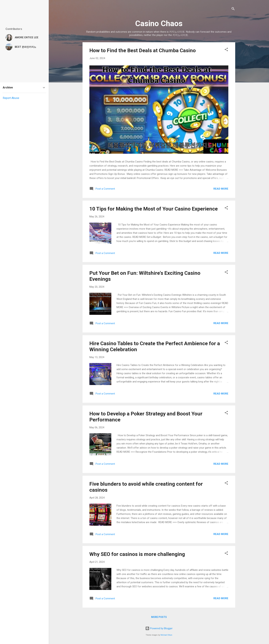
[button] (226, 50)
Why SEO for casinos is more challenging (137, 554)
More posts (159, 617)
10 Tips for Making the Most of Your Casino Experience (154, 209)
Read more (221, 189)
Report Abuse (11, 98)
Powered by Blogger (159, 628)
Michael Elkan (166, 635)
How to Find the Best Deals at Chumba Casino (143, 50)
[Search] (233, 9)
